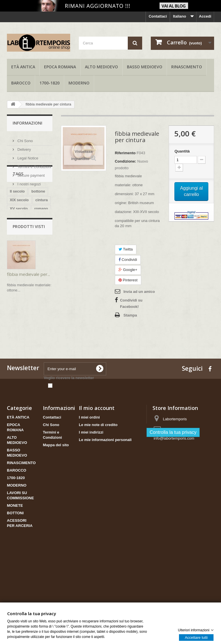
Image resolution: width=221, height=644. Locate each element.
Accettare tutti (196, 637)
